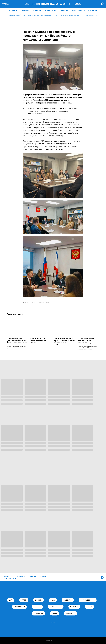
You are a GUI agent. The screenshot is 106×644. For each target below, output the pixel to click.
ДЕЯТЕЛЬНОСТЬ (10, 578)
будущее (37, 607)
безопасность (56, 607)
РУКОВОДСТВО (51, 10)
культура (74, 607)
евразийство (19, 607)
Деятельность (90, 15)
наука (54, 613)
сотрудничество (88, 600)
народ (24, 600)
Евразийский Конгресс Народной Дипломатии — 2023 (33, 15)
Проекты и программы (71, 15)
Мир (11, 600)
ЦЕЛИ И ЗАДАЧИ (78, 10)
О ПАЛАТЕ (13, 10)
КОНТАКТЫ (92, 10)
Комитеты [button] (25, 10)
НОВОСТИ (64, 10)
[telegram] (102, 4)
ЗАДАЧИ (43, 576)
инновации (70, 613)
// (13, 576)
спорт (89, 607)
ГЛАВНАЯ (6, 4)
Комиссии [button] (37, 10)
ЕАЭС (53, 600)
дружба (39, 600)
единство (68, 600)
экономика (38, 613)
